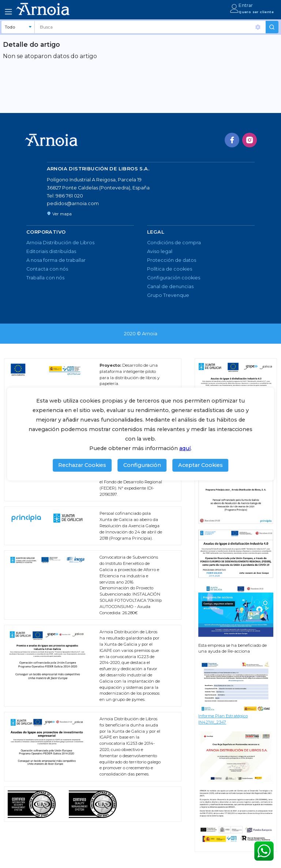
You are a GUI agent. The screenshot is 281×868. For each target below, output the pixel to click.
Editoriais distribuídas (51, 251)
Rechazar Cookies (82, 465)
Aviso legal (160, 251)
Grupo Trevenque (168, 295)
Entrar (246, 5)
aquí (185, 448)
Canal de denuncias (170, 286)
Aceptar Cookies (201, 465)
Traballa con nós (45, 278)
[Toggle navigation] (8, 12)
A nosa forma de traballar (56, 260)
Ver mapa (59, 214)
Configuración (142, 465)
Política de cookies (170, 269)
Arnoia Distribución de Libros (60, 243)
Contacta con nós (47, 269)
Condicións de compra (174, 243)
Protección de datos (172, 260)
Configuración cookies (174, 278)
